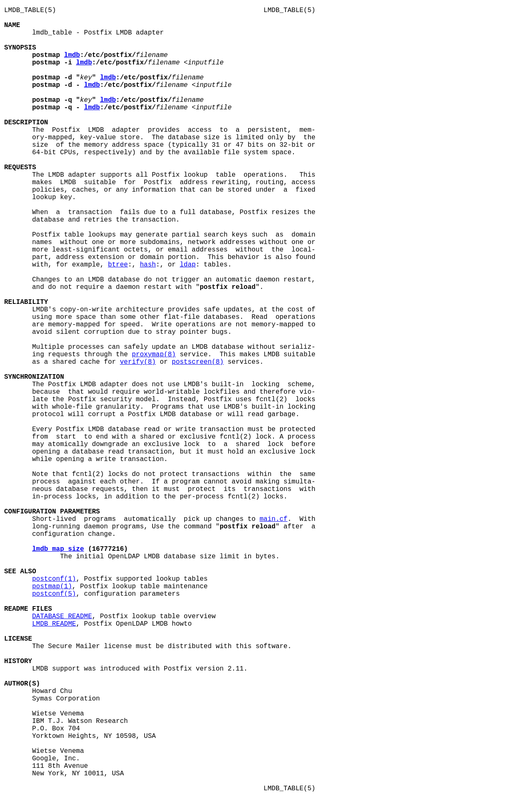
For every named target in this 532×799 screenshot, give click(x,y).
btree (118, 265)
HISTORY (18, 661)
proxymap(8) (154, 355)
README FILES (28, 609)
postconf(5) (54, 594)
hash (148, 265)
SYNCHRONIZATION (34, 377)
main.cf (274, 519)
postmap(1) (52, 587)
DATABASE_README (62, 617)
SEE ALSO (20, 572)
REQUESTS (20, 168)
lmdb (72, 55)
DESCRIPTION (26, 123)
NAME (12, 25)
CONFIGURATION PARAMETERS (52, 512)
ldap (187, 265)
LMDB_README (54, 624)
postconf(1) (54, 579)
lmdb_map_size (58, 549)
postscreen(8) (198, 362)
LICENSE (18, 639)
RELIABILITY (26, 302)
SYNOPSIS (20, 48)
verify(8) (138, 362)
